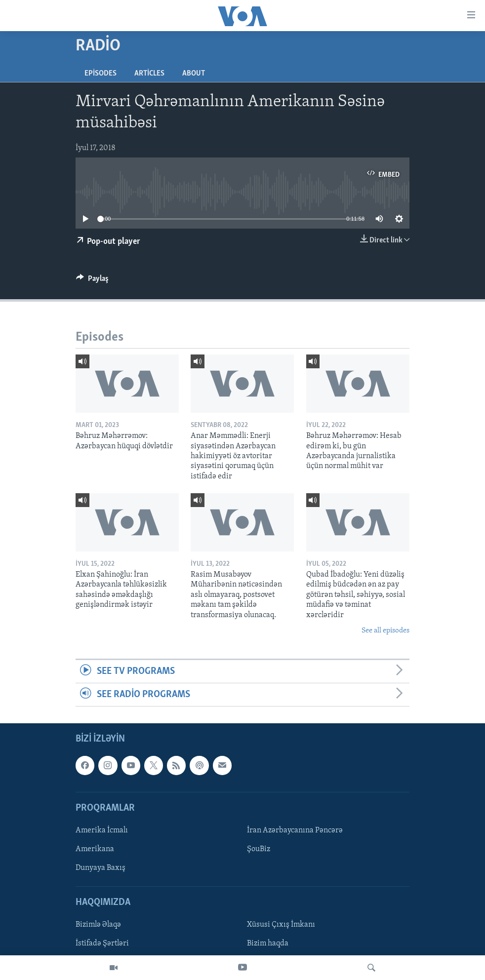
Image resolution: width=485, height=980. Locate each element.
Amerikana (95, 849)
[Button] (92, 281)
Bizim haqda (268, 944)
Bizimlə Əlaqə (98, 925)
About (194, 74)
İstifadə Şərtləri (102, 944)
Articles (149, 74)
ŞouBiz (259, 849)
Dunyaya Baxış (101, 868)
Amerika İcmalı (102, 830)
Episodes (101, 74)
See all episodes (385, 631)
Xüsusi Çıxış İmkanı (281, 925)
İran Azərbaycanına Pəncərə (295, 830)
